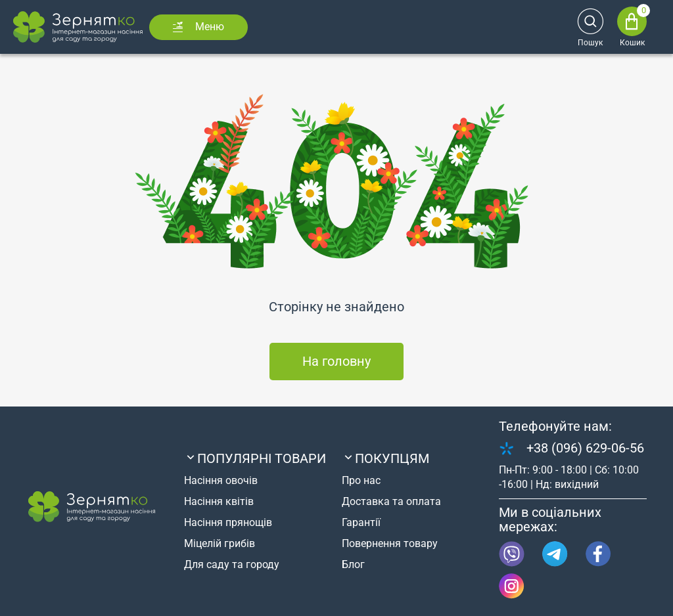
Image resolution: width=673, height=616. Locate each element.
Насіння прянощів (228, 522)
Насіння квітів (219, 501)
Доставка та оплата (391, 501)
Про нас (361, 480)
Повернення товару (390, 543)
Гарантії (361, 522)
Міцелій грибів (220, 543)
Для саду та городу (232, 564)
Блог (353, 564)
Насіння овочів (221, 480)
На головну (336, 361)
